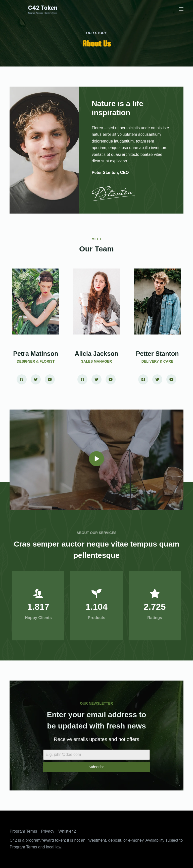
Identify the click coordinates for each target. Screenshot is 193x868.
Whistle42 (67, 831)
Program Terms (23, 831)
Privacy (47, 831)
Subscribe (96, 767)
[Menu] (181, 9)
